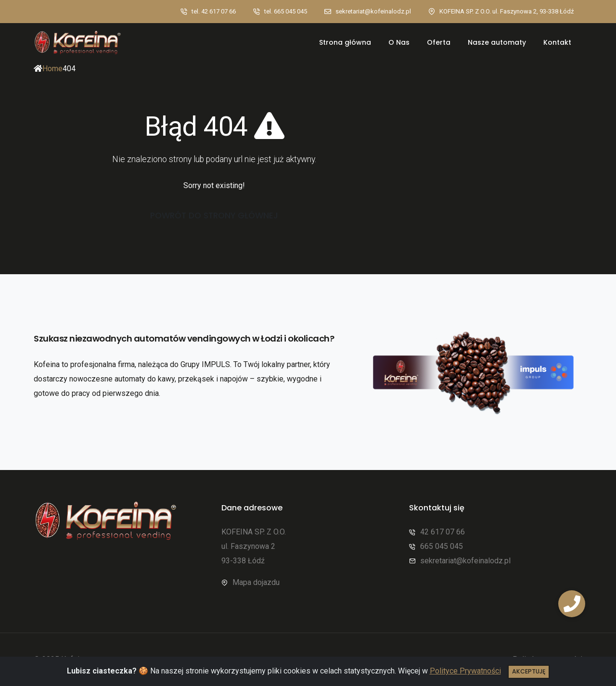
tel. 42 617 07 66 (214, 11)
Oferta (439, 42)
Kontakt (557, 42)
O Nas (399, 42)
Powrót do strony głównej (214, 216)
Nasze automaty (497, 42)
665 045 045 (442, 546)
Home (52, 69)
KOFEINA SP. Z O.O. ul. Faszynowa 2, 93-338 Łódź (507, 11)
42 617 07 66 (443, 532)
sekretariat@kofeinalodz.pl (373, 11)
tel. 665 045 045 (286, 11)
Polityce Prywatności (465, 671)
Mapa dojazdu (256, 582)
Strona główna (345, 42)
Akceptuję (529, 671)
